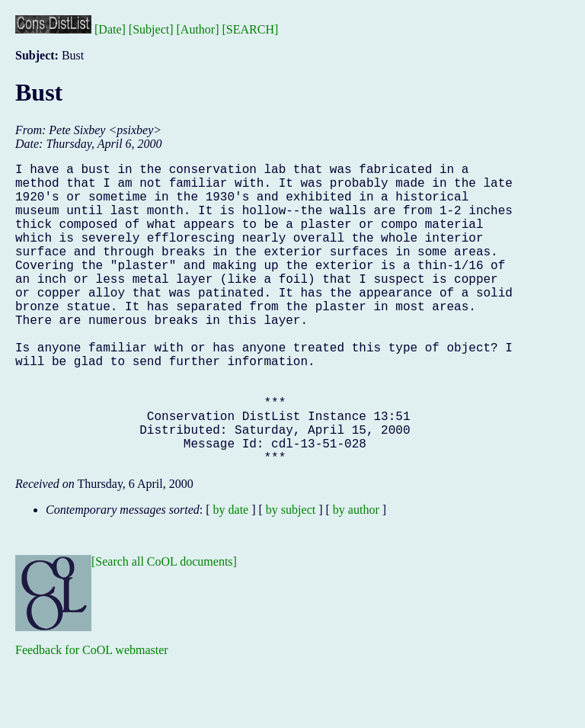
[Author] (198, 29)
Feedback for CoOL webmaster (92, 717)
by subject (291, 577)
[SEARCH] (251, 29)
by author (356, 577)
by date (231, 577)
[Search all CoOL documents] (164, 629)
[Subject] (151, 29)
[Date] (110, 29)
